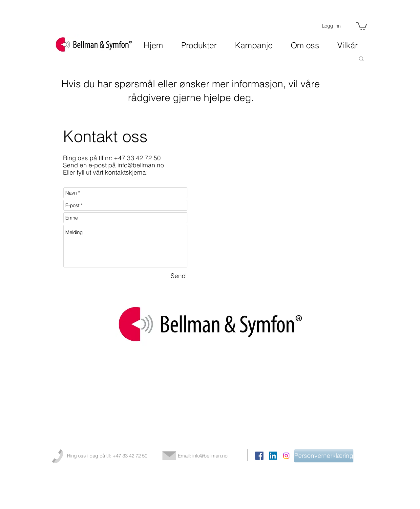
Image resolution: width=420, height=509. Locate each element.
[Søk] (336, 59)
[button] (362, 26)
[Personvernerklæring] (324, 456)
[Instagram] (286, 456)
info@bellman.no (141, 165)
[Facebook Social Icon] (259, 456)
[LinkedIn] (273, 456)
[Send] (178, 276)
